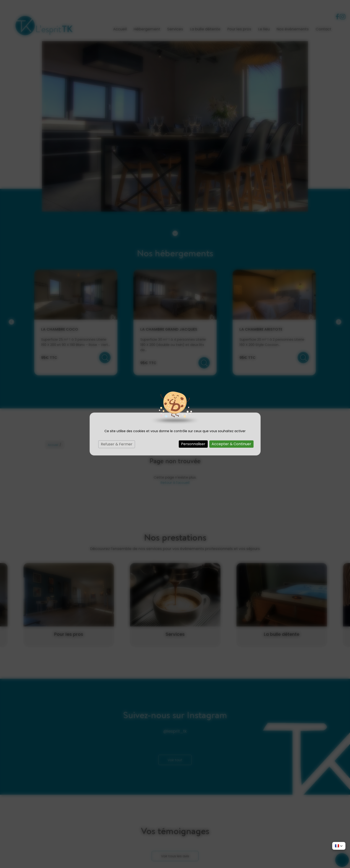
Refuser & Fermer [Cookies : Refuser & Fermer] (117, 444)
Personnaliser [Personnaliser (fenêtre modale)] (193, 444)
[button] (339, 846)
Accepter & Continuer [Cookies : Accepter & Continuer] (231, 444)
